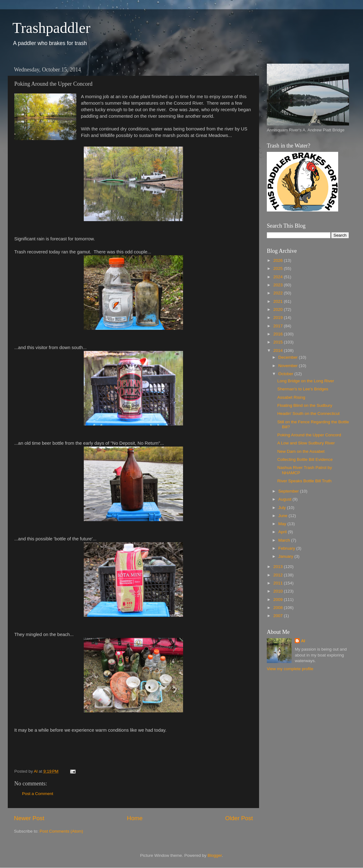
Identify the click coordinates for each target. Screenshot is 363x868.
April (283, 532)
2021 (279, 301)
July (283, 508)
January (286, 556)
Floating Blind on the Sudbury (305, 405)
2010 (279, 591)
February (287, 548)
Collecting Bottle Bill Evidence (305, 459)
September (289, 491)
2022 (279, 293)
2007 (279, 616)
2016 (279, 334)
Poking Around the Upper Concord (309, 435)
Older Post (239, 818)
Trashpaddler (52, 28)
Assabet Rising (291, 397)
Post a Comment (38, 794)
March (285, 540)
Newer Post (29, 818)
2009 (279, 600)
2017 (279, 326)
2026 (279, 260)
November (289, 366)
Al (303, 641)
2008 (279, 608)
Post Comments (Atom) (61, 831)
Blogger (215, 855)
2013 (279, 567)
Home (135, 818)
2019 (279, 318)
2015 (279, 342)
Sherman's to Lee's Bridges (303, 389)
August (285, 499)
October (286, 374)
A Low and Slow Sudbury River (306, 443)
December (289, 357)
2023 (279, 285)
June (283, 516)
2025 (279, 268)
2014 (279, 350)
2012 (279, 575)
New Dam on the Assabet (301, 451)
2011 (279, 583)
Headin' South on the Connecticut (309, 414)
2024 (279, 277)
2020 (279, 309)
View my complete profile (290, 669)
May (283, 524)
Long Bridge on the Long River (306, 381)
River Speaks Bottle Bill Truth (305, 481)
